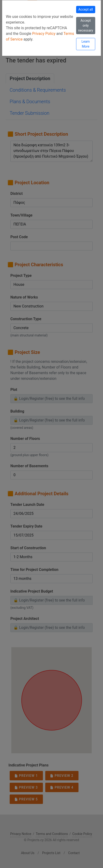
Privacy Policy (44, 34)
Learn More (86, 44)
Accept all (86, 9)
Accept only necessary (86, 25)
